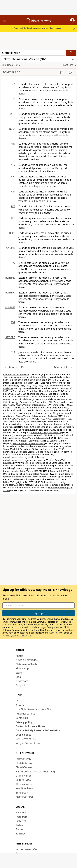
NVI (13, 177)
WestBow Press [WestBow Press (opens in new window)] (24, 788)
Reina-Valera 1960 (43, 446)
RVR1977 (10, 293)
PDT (13, 206)
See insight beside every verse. (38, 28)
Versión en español (27, 849)
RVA (13, 322)
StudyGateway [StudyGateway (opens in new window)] (24, 763)
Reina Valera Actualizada (35, 438)
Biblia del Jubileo (38, 377)
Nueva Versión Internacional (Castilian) (37, 416)
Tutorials (21, 705)
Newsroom (22, 681)
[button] (72, 20)
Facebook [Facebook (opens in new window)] (21, 812)
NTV (13, 165)
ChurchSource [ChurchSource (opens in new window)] (24, 767)
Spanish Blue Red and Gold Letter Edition (25, 477)
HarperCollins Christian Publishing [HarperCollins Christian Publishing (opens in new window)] (35, 772)
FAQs (19, 701)
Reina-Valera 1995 (29, 471)
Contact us (22, 718)
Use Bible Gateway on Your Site (33, 709)
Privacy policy (24, 722)
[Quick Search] (33, 53)
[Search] (71, 53)
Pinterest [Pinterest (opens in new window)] (21, 821)
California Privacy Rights (31, 726)
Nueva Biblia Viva (48, 391)
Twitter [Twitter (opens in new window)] (20, 829)
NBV (13, 144)
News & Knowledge (27, 660)
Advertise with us (25, 714)
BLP (13, 218)
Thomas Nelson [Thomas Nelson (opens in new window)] (25, 784)
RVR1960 (10, 278)
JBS (14, 99)
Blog (18, 677)
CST (13, 192)
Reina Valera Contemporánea (28, 443)
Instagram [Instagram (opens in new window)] (22, 817)
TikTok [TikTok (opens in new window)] (19, 825)
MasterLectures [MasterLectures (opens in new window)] (24, 797)
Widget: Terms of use (28, 743)
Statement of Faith (26, 664)
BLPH (12, 233)
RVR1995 (10, 307)
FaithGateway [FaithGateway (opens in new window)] (23, 759)
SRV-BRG (10, 337)
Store (19, 673)
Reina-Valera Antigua (37, 474)
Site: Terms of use (26, 739)
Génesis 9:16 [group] (12, 72)
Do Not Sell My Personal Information (38, 730)
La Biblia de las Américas (16, 375)
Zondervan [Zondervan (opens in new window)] (22, 793)
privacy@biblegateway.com (19, 636)
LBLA (13, 84)
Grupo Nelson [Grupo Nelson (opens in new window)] (24, 776)
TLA (13, 352)
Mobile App (22, 668)
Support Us (22, 685)
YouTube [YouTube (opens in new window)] (21, 834)
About (19, 656)
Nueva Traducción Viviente (17, 399)
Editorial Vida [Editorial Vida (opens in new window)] (23, 780)
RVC (13, 263)
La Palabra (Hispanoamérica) (46, 432)
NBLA (12, 129)
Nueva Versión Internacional (31, 405)
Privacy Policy (54, 633)
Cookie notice (23, 735)
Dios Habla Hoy (25, 383)
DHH (13, 114)
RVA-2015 (10, 248)
